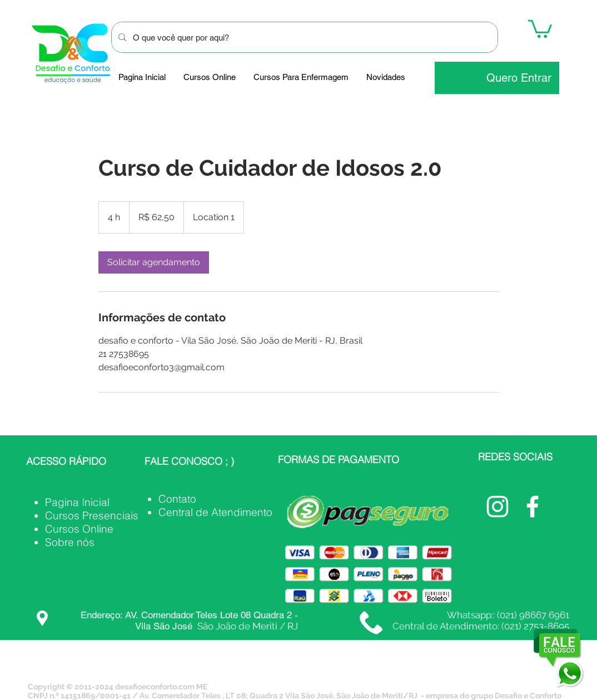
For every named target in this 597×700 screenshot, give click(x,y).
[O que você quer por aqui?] (304, 37)
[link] (154, 262)
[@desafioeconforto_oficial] (498, 507)
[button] (540, 28)
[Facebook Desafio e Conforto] (533, 507)
